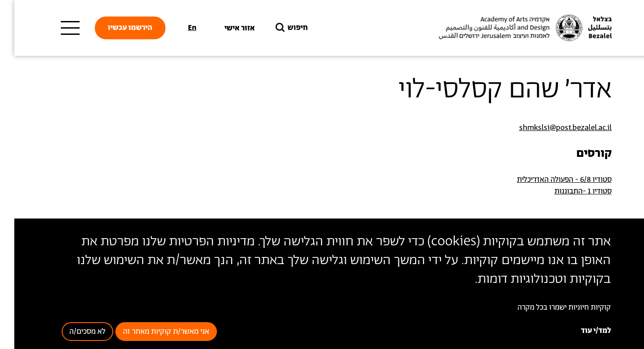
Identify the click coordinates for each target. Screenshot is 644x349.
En (178, 28)
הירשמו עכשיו (116, 28)
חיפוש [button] (276, 28)
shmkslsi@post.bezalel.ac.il (551, 128)
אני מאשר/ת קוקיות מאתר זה (152, 332)
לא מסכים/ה (73, 332)
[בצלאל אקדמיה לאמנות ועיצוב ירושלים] (510, 28)
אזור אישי (225, 28)
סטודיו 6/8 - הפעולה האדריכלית (550, 180)
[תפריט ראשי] (56, 28)
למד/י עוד (582, 331)
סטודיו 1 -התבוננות (569, 191)
